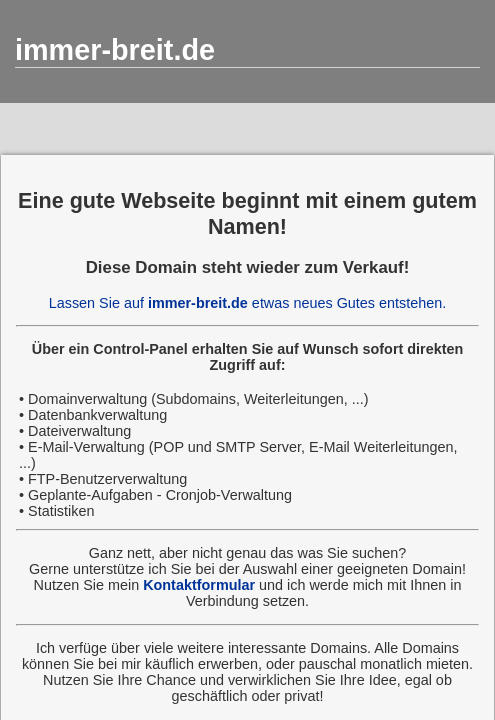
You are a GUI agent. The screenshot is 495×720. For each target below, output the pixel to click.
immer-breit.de (115, 50)
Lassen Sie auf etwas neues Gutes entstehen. (248, 303)
